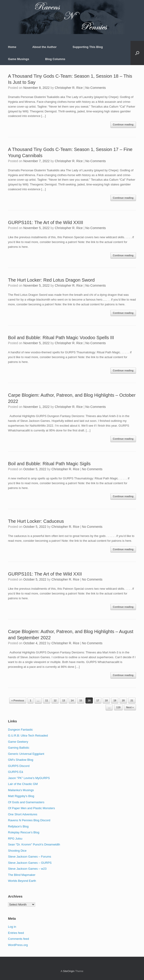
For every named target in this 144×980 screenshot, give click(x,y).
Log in (12, 927)
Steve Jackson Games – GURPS (30, 863)
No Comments (95, 88)
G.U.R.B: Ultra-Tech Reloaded (28, 736)
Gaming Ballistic (19, 748)
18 (106, 700)
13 (64, 700)
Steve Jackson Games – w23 (27, 869)
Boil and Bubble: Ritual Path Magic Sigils (49, 464)
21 (132, 700)
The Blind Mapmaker (22, 875)
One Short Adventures (23, 814)
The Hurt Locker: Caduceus (36, 521)
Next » (130, 707)
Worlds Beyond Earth (22, 881)
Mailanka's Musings (21, 790)
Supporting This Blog (88, 47)
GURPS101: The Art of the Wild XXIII (46, 222)
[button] (137, 53)
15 (81, 700)
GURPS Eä (16, 772)
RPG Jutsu (15, 839)
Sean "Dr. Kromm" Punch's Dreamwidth (34, 844)
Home (12, 47)
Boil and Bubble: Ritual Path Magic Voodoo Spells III (61, 338)
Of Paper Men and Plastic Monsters (31, 808)
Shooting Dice (17, 851)
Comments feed (19, 939)
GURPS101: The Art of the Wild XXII (45, 574)
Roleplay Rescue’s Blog (24, 832)
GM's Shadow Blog (21, 760)
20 (123, 700)
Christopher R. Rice (69, 88)
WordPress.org (18, 945)
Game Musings (19, 59)
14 (72, 700)
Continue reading (123, 124)
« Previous (18, 700)
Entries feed (16, 933)
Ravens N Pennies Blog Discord (29, 820)
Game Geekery (18, 742)
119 (118, 707)
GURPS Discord (19, 766)
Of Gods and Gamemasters (26, 802)
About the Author (44, 47)
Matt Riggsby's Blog (21, 796)
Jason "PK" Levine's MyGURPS (29, 778)
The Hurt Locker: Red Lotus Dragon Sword (51, 280)
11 (47, 700)
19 (115, 700)
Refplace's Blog (18, 826)
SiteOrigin (69, 971)
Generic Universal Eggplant (26, 754)
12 (55, 700)
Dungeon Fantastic (20, 730)
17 (98, 700)
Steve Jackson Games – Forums (30, 857)
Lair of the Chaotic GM (23, 784)
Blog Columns (55, 59)
